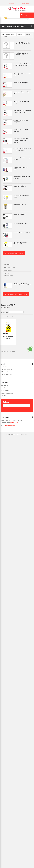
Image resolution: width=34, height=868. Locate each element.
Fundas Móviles (11, 34)
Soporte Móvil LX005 (20, 223)
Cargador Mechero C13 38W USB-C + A (21, 243)
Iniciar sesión (25, 3)
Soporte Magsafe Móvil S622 (21, 196)
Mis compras (4, 385)
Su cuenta (11, 3)
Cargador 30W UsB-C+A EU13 (21, 102)
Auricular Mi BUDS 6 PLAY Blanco (22, 159)
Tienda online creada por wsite (19, 434)
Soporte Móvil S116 (20, 205)
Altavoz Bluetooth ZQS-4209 (21, 168)
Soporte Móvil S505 (20, 186)
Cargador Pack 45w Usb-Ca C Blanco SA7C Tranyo (22, 65)
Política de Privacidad (9, 267)
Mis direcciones (5, 391)
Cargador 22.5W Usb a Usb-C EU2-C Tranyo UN (22, 149)
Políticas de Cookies (6, 374)
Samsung (21, 34)
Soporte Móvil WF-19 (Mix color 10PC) (22, 177)
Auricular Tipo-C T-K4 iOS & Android (22, 74)
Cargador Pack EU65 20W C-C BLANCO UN (23, 43)
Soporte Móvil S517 (20, 214)
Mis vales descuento (7, 388)
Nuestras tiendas (8, 276)
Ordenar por (5, 312)
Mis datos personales (7, 393)
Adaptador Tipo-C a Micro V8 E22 (22, 93)
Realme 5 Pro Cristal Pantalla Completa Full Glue (22, 284)
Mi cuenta (4, 383)
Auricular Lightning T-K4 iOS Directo (23, 54)
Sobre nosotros (8, 270)
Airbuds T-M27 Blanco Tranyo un (21, 121)
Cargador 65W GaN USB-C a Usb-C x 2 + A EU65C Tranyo (22, 140)
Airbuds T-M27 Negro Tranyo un (21, 130)
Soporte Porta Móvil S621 (22, 233)
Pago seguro (7, 273)
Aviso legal (7, 265)
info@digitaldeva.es (10, 425)
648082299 (14, 423)
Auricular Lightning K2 (21, 83)
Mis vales (3, 396)
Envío (5, 262)
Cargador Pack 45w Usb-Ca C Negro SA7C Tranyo (22, 111)
